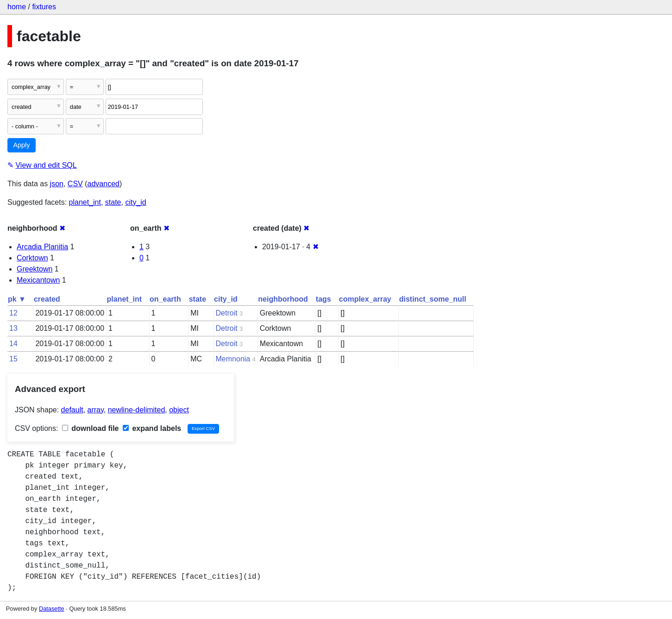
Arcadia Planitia (42, 247)
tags (323, 299)
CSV (75, 184)
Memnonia (233, 359)
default (72, 410)
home (17, 7)
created (47, 299)
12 (13, 313)
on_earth (165, 299)
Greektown (35, 269)
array (96, 410)
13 (13, 328)
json (57, 184)
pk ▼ (17, 299)
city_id (135, 202)
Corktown (32, 258)
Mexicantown (38, 280)
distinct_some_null (433, 299)
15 (13, 359)
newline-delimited (137, 410)
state (113, 202)
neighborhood (283, 299)
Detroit (227, 313)
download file (91, 428)
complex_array (365, 299)
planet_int (85, 202)
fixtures (44, 7)
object (179, 410)
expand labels (152, 428)
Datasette (52, 609)
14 (13, 344)
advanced (104, 184)
